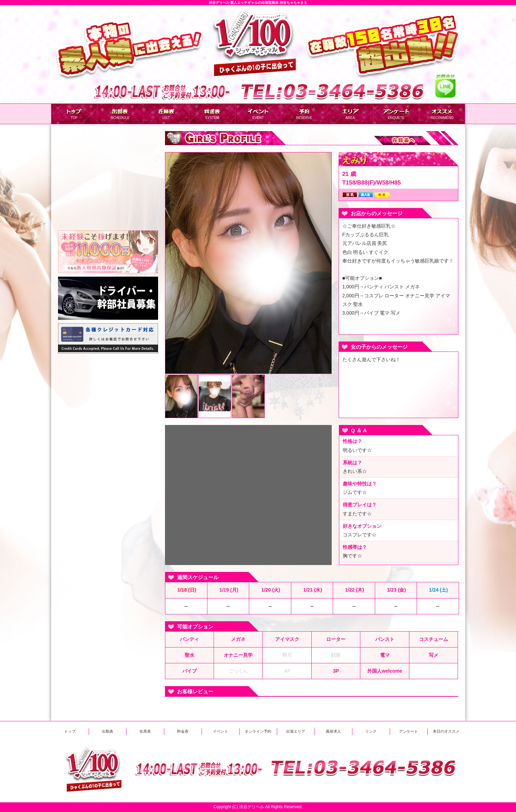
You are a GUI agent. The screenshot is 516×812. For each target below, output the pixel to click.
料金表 (183, 731)
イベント (221, 731)
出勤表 (108, 731)
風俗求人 (333, 731)
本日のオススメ (446, 731)
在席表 (145, 731)
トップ (70, 731)
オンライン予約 (258, 731)
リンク (371, 731)
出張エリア (296, 731)
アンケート (408, 731)
